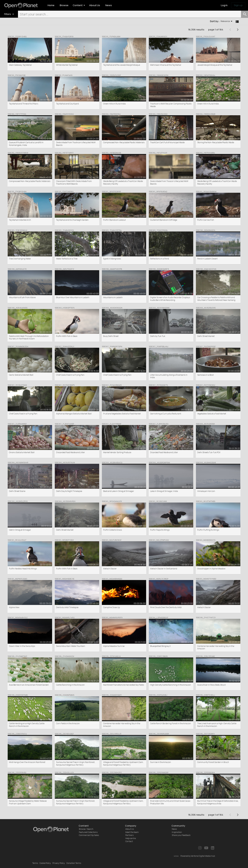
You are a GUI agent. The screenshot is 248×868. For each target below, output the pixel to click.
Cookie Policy (45, 863)
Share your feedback (181, 835)
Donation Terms (74, 863)
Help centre (131, 838)
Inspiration (177, 832)
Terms (35, 863)
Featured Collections (88, 832)
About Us (130, 829)
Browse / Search (86, 829)
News (174, 829)
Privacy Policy (59, 863)
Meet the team (132, 832)
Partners (129, 835)
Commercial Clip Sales (89, 835)
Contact (129, 841)
